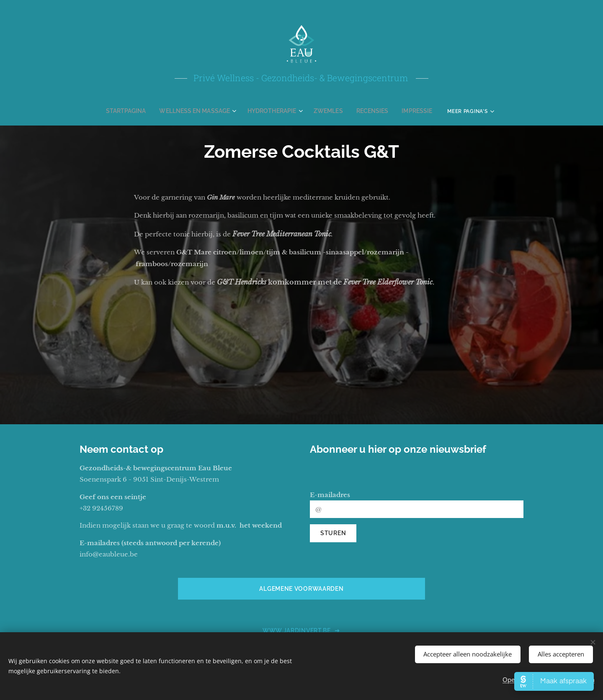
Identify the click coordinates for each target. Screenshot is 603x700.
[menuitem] (138, 111)
